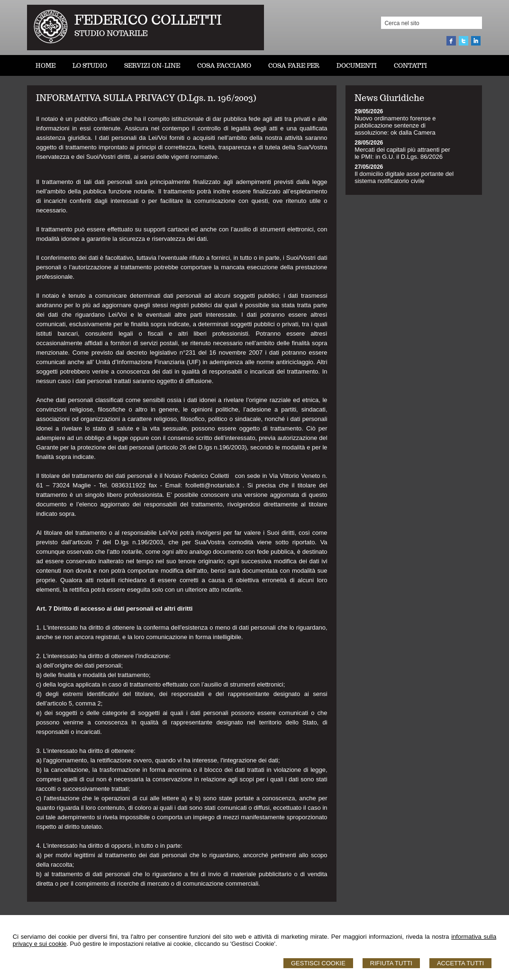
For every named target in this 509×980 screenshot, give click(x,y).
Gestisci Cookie (318, 963)
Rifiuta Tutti (391, 963)
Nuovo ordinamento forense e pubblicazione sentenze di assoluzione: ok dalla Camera (395, 125)
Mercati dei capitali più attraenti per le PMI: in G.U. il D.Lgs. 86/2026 (402, 153)
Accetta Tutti (460, 963)
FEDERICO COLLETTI (148, 20)
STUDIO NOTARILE (111, 33)
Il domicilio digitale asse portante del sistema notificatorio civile (404, 177)
